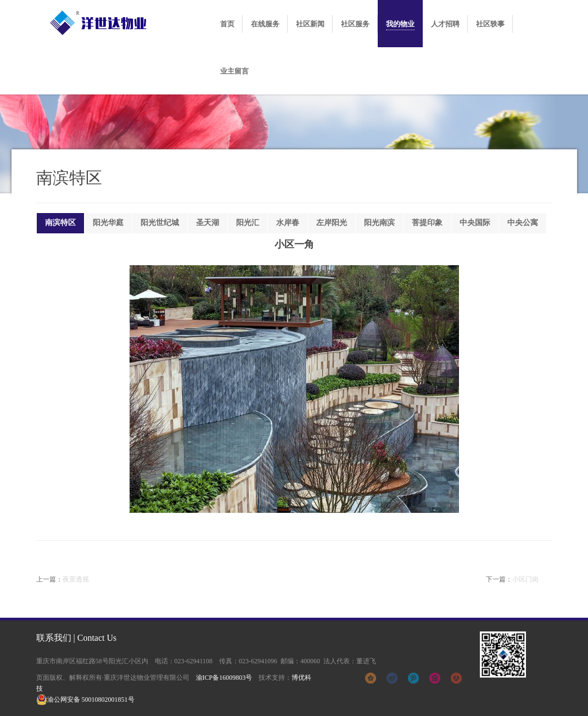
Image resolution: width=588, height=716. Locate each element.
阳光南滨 (379, 223)
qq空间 (371, 678)
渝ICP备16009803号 (224, 678)
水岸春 (288, 223)
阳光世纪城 (160, 223)
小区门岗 (525, 579)
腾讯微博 (413, 678)
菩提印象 (427, 223)
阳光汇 (248, 223)
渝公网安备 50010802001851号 (85, 700)
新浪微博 (392, 678)
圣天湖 (208, 223)
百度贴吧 (435, 678)
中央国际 (475, 223)
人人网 (456, 678)
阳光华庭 (108, 223)
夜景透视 (76, 579)
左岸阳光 (332, 223)
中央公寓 (523, 223)
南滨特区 (60, 223)
